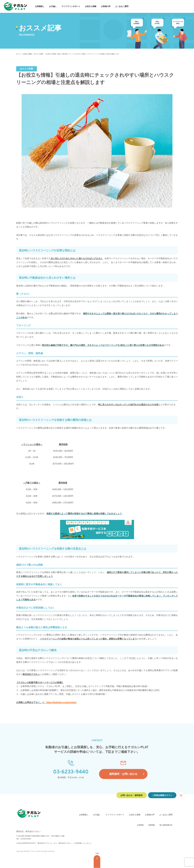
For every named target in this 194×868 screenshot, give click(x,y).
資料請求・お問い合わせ (123, 774)
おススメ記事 (38, 54)
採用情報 (152, 825)
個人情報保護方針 (166, 825)
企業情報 (140, 825)
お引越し (53, 6)
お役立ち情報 (91, 6)
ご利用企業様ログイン (162, 795)
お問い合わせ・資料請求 (132, 795)
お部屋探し (40, 6)
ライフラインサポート (71, 6)
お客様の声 (106, 6)
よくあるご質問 (122, 6)
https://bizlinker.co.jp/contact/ (62, 702)
